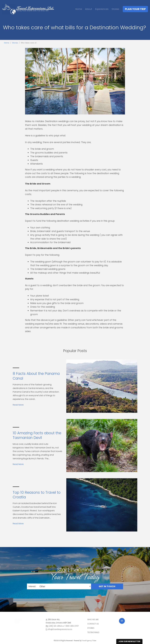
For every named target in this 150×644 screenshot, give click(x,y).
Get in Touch (107, 586)
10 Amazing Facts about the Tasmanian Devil (37, 435)
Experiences (102, 9)
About (89, 9)
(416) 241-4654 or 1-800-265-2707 (64, 626)
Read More (18, 405)
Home (79, 9)
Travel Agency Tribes (89, 641)
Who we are (93, 620)
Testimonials (93, 632)
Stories (115, 9)
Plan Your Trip (135, 9)
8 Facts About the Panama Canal (36, 376)
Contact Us (93, 624)
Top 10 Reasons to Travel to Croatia (37, 495)
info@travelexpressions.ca (60, 629)
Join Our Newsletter (129, 641)
